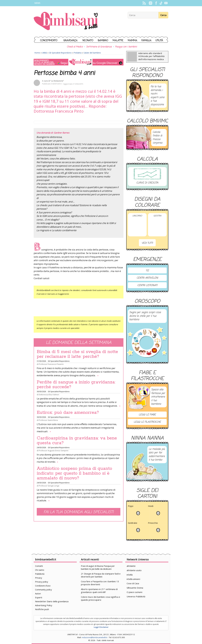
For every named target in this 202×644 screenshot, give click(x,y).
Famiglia (146, 41)
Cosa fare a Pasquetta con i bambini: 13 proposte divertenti (100, 583)
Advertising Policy (44, 605)
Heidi (151, 506)
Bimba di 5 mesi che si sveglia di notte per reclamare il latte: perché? (77, 354)
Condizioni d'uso (43, 586)
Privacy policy (42, 582)
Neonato (88, 41)
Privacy (39, 578)
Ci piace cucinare (135, 592)
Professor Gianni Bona (48, 420)
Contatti (39, 566)
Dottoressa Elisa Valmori (49, 395)
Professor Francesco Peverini (51, 364)
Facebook (156, 3)
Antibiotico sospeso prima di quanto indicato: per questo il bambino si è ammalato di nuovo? (74, 473)
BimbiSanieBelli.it (66, 21)
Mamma (132, 41)
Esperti (39, 597)
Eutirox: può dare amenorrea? (68, 413)
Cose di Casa (133, 583)
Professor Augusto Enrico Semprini (54, 451)
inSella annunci (133, 579)
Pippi (131, 506)
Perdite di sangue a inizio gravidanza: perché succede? (76, 385)
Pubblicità (40, 574)
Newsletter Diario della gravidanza (52, 601)
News (37, 3)
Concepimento (49, 41)
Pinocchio (153, 523)
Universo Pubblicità (136, 596)
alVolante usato (134, 570)
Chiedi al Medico (75, 47)
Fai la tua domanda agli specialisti (79, 512)
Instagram (150, 3)
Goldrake (133, 523)
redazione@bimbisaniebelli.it (94, 637)
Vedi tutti (147, 243)
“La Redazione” (57, 81)
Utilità (159, 41)
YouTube (166, 3)
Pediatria (78, 53)
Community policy (43, 590)
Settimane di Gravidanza (99, 47)
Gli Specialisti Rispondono (60, 53)
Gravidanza (70, 41)
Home (37, 53)
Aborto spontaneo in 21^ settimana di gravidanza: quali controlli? (99, 591)
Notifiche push (42, 609)
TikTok (161, 3)
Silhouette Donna (135, 588)
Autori (38, 593)
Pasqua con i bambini (126, 47)
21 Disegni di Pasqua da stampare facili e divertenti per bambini (101, 575)
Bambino (103, 41)
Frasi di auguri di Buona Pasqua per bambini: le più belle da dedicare (98, 567)
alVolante (131, 566)
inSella (130, 575)
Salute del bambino (92, 53)
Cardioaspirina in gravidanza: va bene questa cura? (77, 441)
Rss (144, 3)
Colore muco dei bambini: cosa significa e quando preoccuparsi (101, 598)
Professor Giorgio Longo (49, 486)
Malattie (118, 41)
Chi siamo (40, 570)
